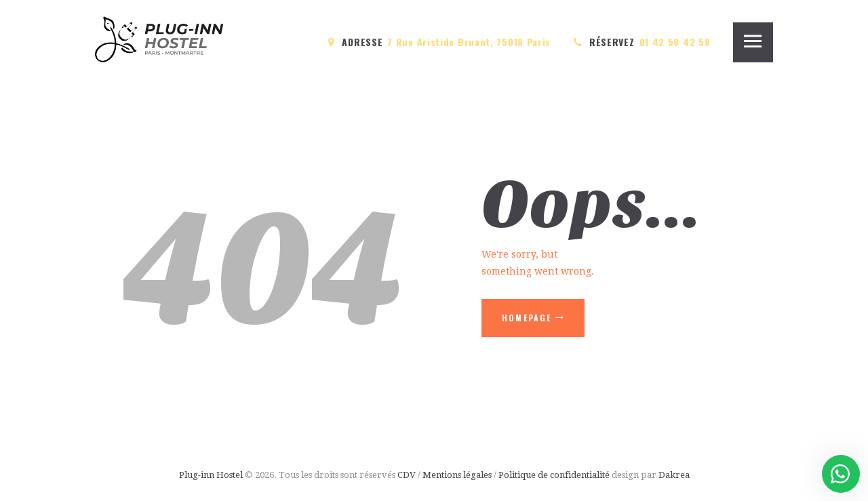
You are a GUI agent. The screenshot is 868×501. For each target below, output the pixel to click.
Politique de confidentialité (555, 475)
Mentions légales (457, 475)
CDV (407, 475)
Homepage (527, 318)
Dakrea (674, 475)
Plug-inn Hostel (211, 475)
